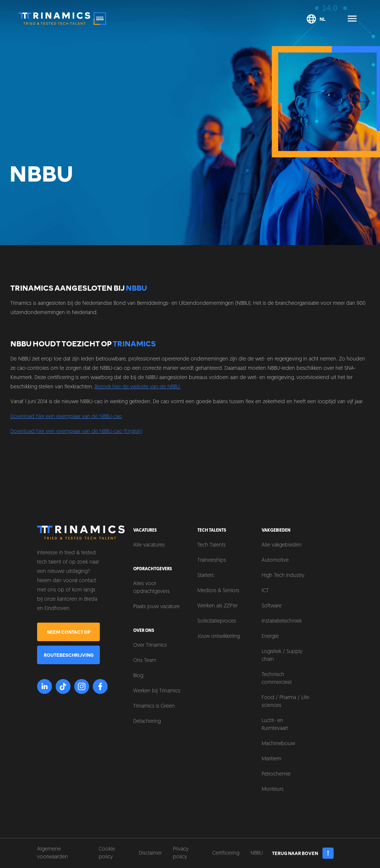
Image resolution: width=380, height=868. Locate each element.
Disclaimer (150, 853)
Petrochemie (276, 774)
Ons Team (145, 661)
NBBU (257, 853)
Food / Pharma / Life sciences (285, 702)
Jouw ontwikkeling (219, 637)
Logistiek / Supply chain (282, 656)
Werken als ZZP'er (217, 606)
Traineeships (212, 560)
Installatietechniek (282, 621)
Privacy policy (181, 853)
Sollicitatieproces (217, 621)
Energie (270, 637)
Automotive (275, 560)
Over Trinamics (150, 645)
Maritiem (271, 759)
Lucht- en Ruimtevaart (275, 725)
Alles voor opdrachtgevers (151, 588)
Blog (138, 676)
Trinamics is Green (154, 706)
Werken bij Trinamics (157, 691)
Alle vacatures (149, 545)
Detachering (147, 722)
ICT (265, 591)
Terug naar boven (303, 853)
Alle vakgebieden (282, 545)
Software (272, 606)
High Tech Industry (283, 576)
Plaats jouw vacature (156, 607)
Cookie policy (107, 853)
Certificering (226, 853)
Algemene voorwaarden (53, 853)
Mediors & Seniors (218, 591)
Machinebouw (278, 744)
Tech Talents (212, 545)
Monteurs (273, 789)
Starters (206, 576)
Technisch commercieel (277, 679)
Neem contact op (69, 632)
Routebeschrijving (69, 655)
